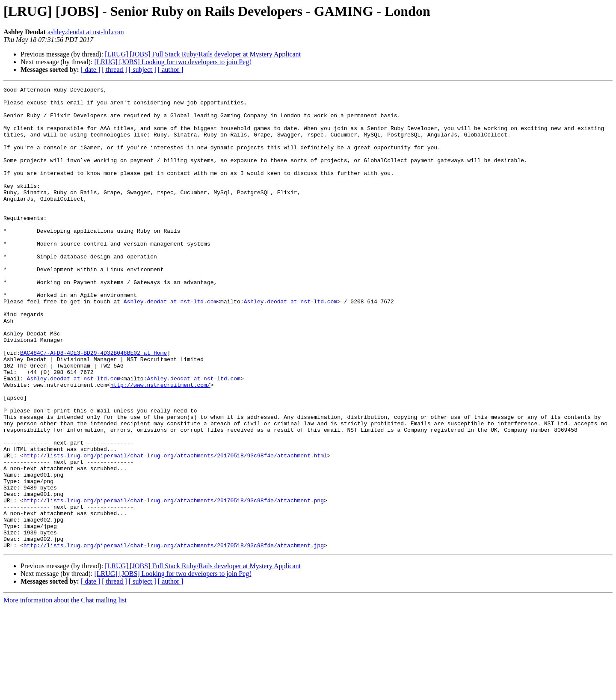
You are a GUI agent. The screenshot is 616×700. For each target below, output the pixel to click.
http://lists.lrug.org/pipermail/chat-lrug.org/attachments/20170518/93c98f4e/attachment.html (175, 530)
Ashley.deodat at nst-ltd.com (170, 345)
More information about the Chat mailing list (65, 693)
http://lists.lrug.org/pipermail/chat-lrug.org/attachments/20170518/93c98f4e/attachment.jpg (174, 638)
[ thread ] (114, 70)
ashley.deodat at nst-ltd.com (86, 32)
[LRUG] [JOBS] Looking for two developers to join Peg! (173, 62)
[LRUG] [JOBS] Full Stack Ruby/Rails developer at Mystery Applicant (203, 54)
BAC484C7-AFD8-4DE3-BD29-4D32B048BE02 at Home (93, 406)
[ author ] (171, 70)
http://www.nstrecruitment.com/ (160, 445)
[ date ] (90, 70)
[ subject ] (142, 70)
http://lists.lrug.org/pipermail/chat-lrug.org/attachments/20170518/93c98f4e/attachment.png (174, 584)
